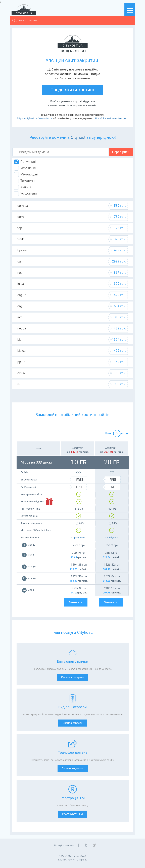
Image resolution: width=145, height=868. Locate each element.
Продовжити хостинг (72, 90)
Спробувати (78, 538)
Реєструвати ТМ (72, 814)
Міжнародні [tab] (26, 175)
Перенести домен (73, 768)
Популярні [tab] (25, 162)
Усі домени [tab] (25, 194)
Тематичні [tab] (25, 181)
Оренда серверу (72, 723)
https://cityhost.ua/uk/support (111, 118)
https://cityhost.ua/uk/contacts (35, 118)
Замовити (76, 602)
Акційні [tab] (22, 187)
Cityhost (78, 137)
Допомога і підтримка (27, 21)
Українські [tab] (25, 168)
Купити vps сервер (72, 677)
